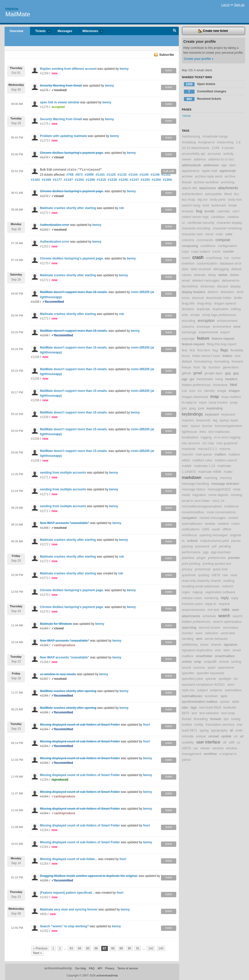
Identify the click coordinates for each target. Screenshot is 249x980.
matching (211, 478)
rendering (211, 598)
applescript (228, 171)
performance (191, 552)
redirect (228, 586)
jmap (234, 402)
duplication (220, 309)
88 (113, 948)
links (203, 432)
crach (186, 258)
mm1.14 (218, 501)
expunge (188, 339)
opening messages (214, 535)
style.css (188, 690)
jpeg (193, 408)
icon (192, 391)
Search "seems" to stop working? (64, 926)
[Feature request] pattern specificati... (67, 893)
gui (192, 379)
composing (190, 246)
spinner (211, 679)
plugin (201, 558)
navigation (189, 518)
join (185, 408)
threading (201, 719)
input (203, 402)
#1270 (44, 263)
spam (211, 667)
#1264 (44, 780)
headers (231, 379)
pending (225, 546)
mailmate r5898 (210, 472)
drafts (238, 298)
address (200, 159)
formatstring (203, 361)
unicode (188, 736)
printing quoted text (217, 564)
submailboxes (192, 696)
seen (199, 633)
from (197, 367)
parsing (187, 546)
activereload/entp (58, 968)
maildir (187, 466)
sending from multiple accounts (63, 473)
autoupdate (213, 194)
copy (185, 251)
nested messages (213, 518)
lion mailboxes (219, 432)
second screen (210, 627)
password (202, 546)
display (235, 286)
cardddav (218, 217)
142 (151, 948)
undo (239, 730)
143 (161, 948)
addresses (211, 165)
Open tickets (200, 84)
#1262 (44, 897)
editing (236, 309)
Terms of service (128, 968)
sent (199, 639)
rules (225, 610)
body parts (218, 199)
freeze (187, 367)
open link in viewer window (60, 102)
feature (203, 338)
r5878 (216, 575)
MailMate (18, 14)
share (204, 645)
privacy (187, 569)
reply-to (211, 604)
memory (226, 478)
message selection (225, 484)
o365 (206, 529)
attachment (207, 188)
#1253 (44, 246)
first (192, 350)
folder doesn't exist (206, 356)
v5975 (186, 748)
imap (215, 397)
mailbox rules (202, 460)
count (216, 251)
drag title (188, 303)
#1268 (44, 662)
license (207, 426)
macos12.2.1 (208, 449)
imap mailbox (231, 397)
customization (207, 263)
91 (138, 948)
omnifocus (189, 535)
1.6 (238, 142)
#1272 (44, 213)
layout (195, 426)
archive (187, 176)
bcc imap (189, 199)
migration (199, 495)
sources (199, 667)
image (222, 391)
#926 (43, 914)
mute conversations (221, 512)
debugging (221, 269)
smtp (198, 662)
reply (225, 598)
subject (202, 690)
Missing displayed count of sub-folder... (69, 859)
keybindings (192, 414)
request (224, 604)
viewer (205, 748)
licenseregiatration (229, 426)
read (233, 575)
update (226, 736)
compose (223, 240)
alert (232, 165)
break (233, 205)
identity (210, 391)
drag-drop (204, 303)
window (218, 748)
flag (215, 350)
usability (188, 742)
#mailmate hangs (215, 136)
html (233, 385)
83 (71, 948)
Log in (225, 5)
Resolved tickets (203, 99)
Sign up (239, 5)
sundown (211, 696)
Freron (12, 9)
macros (225, 449)
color (229, 234)
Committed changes (205, 92)
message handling (195, 484)
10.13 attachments (196, 148)
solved (224, 662)
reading (229, 581)
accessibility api (194, 154)
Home (187, 116)
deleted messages (206, 280)
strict (231, 685)
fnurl (146, 725)
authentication (192, 194)
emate (195, 315)
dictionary (208, 286)
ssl (236, 679)
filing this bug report (221, 344)
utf (224, 742)
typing (204, 730)
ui (231, 730)
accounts (214, 154)
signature (230, 645)
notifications (191, 529)
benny (124, 69)
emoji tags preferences (219, 315)
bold (206, 205)
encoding (189, 321)
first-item (204, 350)
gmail (198, 373)
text (194, 713)
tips (226, 719)
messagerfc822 (219, 489)
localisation (190, 437)
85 (88, 948)
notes (236, 524)
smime (187, 662)
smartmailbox (225, 656)
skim (227, 650)
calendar (223, 211)
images (234, 391)
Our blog (80, 968)
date (185, 269)
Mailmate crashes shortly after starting (68, 208)
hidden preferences (196, 385)
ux (239, 742)
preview (234, 558)
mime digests (218, 495)
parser (236, 541)
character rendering (227, 228)
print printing (191, 564)
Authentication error (55, 242)
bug (199, 211)
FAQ (92, 968)
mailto (228, 472)
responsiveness (194, 610)
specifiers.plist (192, 679)
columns (188, 240)
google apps (214, 373)
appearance (191, 171)
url (242, 736)
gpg (228, 373)
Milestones (90, 31)
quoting (204, 575)
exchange (189, 332)
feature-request (193, 344)
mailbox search (226, 460)
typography (219, 730)
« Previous (40, 948)
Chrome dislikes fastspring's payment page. (72, 258)
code (219, 234)
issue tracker (218, 402)
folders (227, 356)
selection (212, 633)
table (236, 702)
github (186, 373)
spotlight (225, 679)
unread (214, 736)
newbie (210, 524)
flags (224, 350)
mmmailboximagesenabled (202, 506)
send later (228, 633)
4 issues (228, 148)
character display (229, 223)
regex (186, 592)
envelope (203, 327)
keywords (203, 420)
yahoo (186, 760)
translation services (220, 724)
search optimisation (227, 622)
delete (223, 275)
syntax (225, 702)
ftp (204, 367)
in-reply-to (189, 402)
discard (223, 286)
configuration (228, 246)
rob (121, 208)
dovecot (198, 298)
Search (175, 31)
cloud (209, 234)
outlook (192, 541)
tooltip (199, 724)
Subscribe (167, 55)
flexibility (237, 350)
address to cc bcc (221, 159)
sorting (236, 662)
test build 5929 (210, 707)
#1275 (44, 124)
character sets (192, 234)
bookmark (219, 205)
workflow (210, 754)
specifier (188, 673)
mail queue (204, 454)
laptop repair (229, 420)
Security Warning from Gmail (61, 119)
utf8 (232, 742)
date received (201, 269)
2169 (216, 148)
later (185, 426)
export (225, 332)
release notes (192, 598)
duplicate (203, 309)
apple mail (210, 171)
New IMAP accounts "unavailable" (65, 657)
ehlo (185, 315)
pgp (206, 552)
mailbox (220, 454)
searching (189, 627)
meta (237, 489)
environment (222, 327)
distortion (227, 292)
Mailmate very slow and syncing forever (69, 909)
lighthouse (189, 432)
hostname (220, 385)
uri (236, 736)
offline (227, 529)
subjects (216, 690)
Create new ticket (213, 31)
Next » (38, 953)
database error (231, 263)
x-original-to (228, 754)
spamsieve (226, 667)
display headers (194, 292)
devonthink (190, 286)
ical (184, 391)
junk (201, 408)
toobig (236, 719)
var (196, 748)
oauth (216, 529)
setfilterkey (190, 645)
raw (225, 575)
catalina (233, 217)
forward (237, 361)
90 (129, 948)
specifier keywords (210, 673)
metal (186, 495)
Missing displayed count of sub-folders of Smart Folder (80, 775)
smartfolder (204, 656)
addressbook (192, 165)
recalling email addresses (201, 586)
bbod (228, 194)
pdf (214, 546)
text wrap (228, 713)
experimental (208, 332)
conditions (208, 246)
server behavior (216, 639)
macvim (188, 454)
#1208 (35, 357)
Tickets (40, 31)
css (227, 258)
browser (188, 211)
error (237, 327)
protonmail (203, 569)
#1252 (44, 931)
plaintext (188, 558)
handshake (205, 379)
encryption (206, 321)
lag (215, 420)
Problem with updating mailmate (63, 136)
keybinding (215, 408)
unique (201, 736)
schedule (209, 616)
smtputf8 (210, 662)
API (100, 968)
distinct (213, 292)
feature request (223, 339)
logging (206, 437)
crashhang (214, 258)
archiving (228, 182)
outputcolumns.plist (215, 541)
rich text (213, 610)
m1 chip (208, 443)
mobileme (231, 506)
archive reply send (209, 176)
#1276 (44, 107)
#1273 (44, 141)
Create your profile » (199, 59)
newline (223, 524)
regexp (198, 592)
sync (224, 696)
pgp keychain (221, 552)
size (218, 650)
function (214, 367)
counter (228, 251)
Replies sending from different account (68, 69)
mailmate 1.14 (205, 466)
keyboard (212, 414)
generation (231, 367)
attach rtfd (189, 188)
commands (205, 240)
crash (198, 257)
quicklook (189, 575)
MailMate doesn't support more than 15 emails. (74, 348)
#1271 (44, 477)
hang (219, 379)
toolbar (187, 724)
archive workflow (206, 182)
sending (188, 639)
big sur (203, 199)
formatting (222, 361)
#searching (225, 142)
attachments (228, 188)
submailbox (233, 690)
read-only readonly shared (201, 581)
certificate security (201, 223)
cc (184, 223)
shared (216, 645)
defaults (200, 275)
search (224, 616)
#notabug (189, 142)
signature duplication (197, 650)
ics (200, 391)
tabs (185, 707)
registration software (220, 592)
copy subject (201, 251)
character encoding (196, 228)
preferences (217, 558)
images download (195, 397)
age (224, 165)
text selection (209, 713)
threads (216, 719)
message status (194, 489)
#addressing (191, 136)
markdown (192, 478)
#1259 (44, 73)
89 (121, 948)
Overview (16, 31)
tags (194, 707)
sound (186, 667)
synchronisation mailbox (200, 702)
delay (212, 275)
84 (79, 948)
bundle (210, 211)
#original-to (206, 142)
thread (187, 719)
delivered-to (231, 280)
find (185, 350)
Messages (65, 31)
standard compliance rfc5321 (203, 685)
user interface (208, 742)
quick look (220, 569)
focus (186, 356)
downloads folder (219, 298)
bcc (237, 194)
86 (96, 948)
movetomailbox (193, 512)
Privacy (110, 968)
